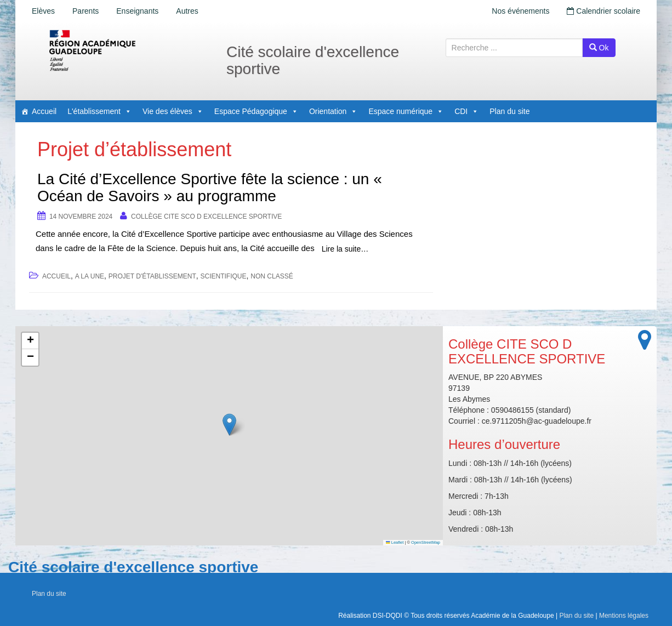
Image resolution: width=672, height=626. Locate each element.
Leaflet (395, 542)
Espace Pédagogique (256, 111)
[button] (229, 425)
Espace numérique (406, 111)
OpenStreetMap (426, 542)
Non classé (272, 276)
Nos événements (520, 11)
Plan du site (509, 111)
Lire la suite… (345, 249)
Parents (86, 11)
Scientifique (224, 276)
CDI (466, 111)
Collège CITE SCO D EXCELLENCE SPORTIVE (206, 217)
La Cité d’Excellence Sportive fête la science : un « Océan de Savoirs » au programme (210, 187)
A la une (90, 276)
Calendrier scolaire (603, 11)
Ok (599, 48)
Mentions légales (624, 616)
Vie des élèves (173, 111)
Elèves (43, 11)
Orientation (333, 111)
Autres (187, 11)
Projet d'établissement (152, 276)
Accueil (44, 111)
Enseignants (137, 11)
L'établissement (99, 111)
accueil (56, 276)
